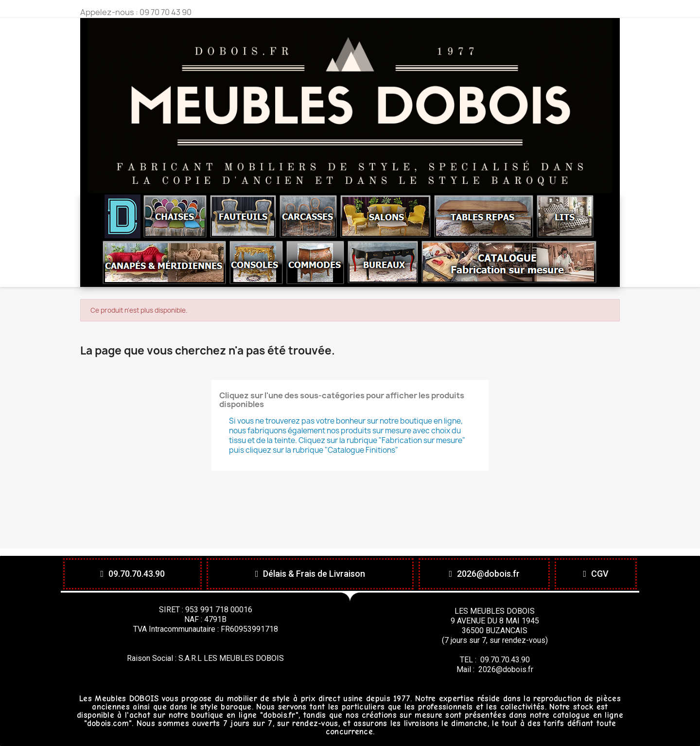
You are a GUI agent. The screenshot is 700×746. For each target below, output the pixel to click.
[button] (132, 574)
